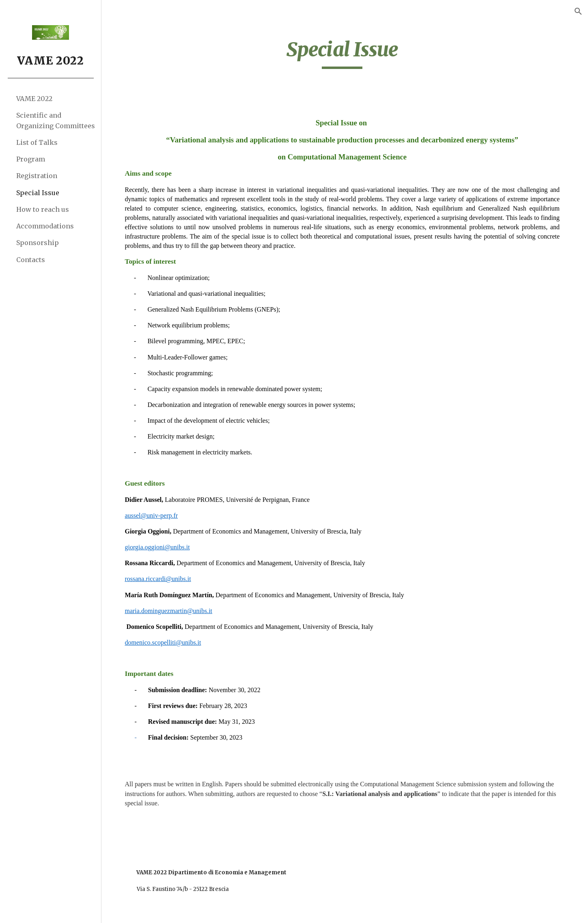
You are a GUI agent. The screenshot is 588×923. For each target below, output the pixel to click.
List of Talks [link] (37, 142)
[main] (345, 53)
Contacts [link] (31, 260)
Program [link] (31, 159)
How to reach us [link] (43, 209)
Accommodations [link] (45, 226)
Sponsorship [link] (38, 243)
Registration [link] (37, 176)
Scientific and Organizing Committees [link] (56, 120)
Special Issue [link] (38, 193)
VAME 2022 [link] (34, 99)
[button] (578, 11)
